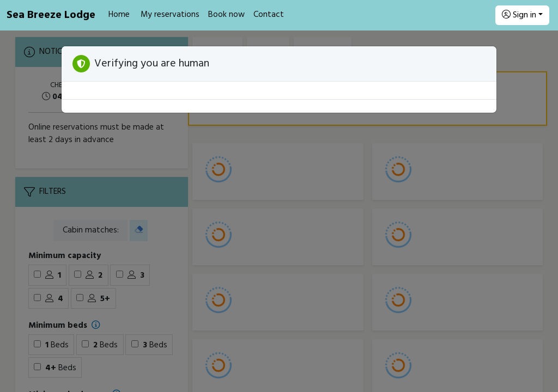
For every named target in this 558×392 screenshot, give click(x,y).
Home (119, 15)
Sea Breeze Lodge (51, 15)
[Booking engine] (279, 211)
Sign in (519, 15)
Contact (269, 15)
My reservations (170, 15)
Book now (226, 15)
